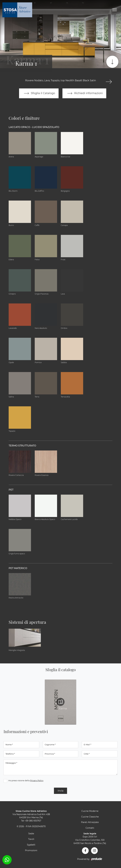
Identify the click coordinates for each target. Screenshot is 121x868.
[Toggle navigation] (115, 10)
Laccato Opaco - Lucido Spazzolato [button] (34, 127)
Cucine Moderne (90, 811)
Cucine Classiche (90, 817)
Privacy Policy (37, 780)
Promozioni (31, 850)
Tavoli (31, 839)
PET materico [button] (18, 568)
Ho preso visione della (26, 780)
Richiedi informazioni (84, 93)
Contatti (90, 828)
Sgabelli (31, 845)
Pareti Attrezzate (90, 822)
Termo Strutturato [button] (22, 446)
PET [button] (11, 490)
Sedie (31, 834)
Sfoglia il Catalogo (39, 93)
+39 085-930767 (33, 821)
